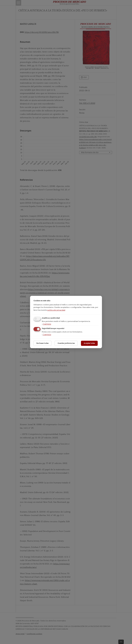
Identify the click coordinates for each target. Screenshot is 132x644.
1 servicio (46, 324)
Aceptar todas (89, 343)
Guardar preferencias (66, 343)
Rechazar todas (42, 343)
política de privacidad (56, 310)
